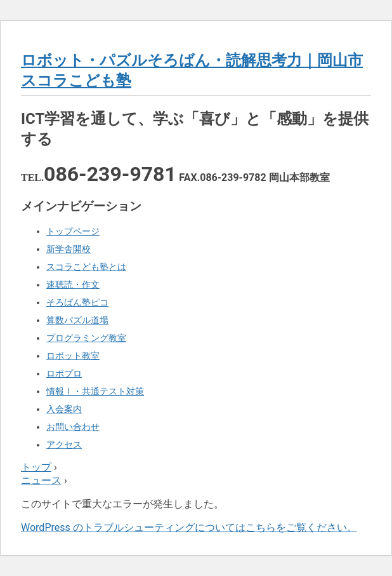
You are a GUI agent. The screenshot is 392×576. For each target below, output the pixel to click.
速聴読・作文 (73, 285)
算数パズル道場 (77, 320)
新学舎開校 (69, 249)
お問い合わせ (73, 427)
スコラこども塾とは (86, 267)
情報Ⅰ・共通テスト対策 (95, 391)
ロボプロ (64, 373)
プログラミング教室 (86, 338)
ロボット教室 (73, 356)
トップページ (73, 231)
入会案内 (64, 409)
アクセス (64, 445)
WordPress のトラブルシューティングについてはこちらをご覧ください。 (189, 527)
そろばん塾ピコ (77, 302)
